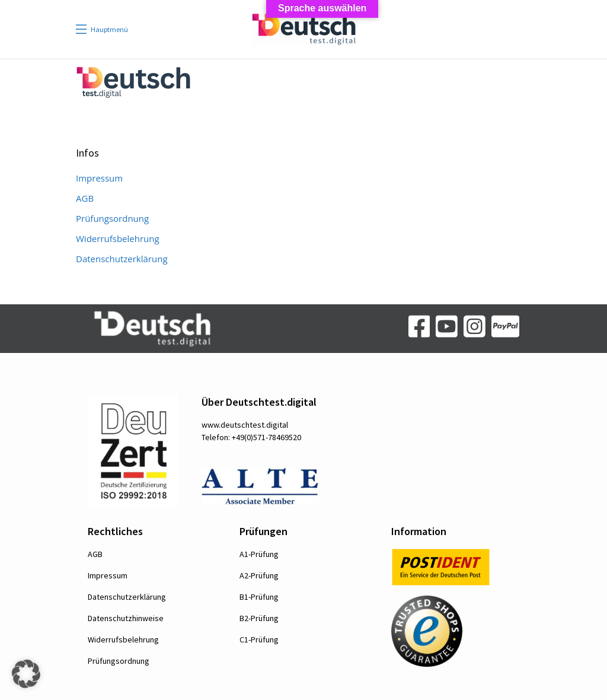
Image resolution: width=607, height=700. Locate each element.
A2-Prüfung (259, 575)
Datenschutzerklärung (122, 259)
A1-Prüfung (259, 554)
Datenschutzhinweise (126, 618)
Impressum (99, 178)
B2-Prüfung (259, 618)
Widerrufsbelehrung (118, 238)
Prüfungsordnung (112, 218)
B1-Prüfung (259, 597)
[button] (26, 674)
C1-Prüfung (259, 639)
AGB (85, 198)
